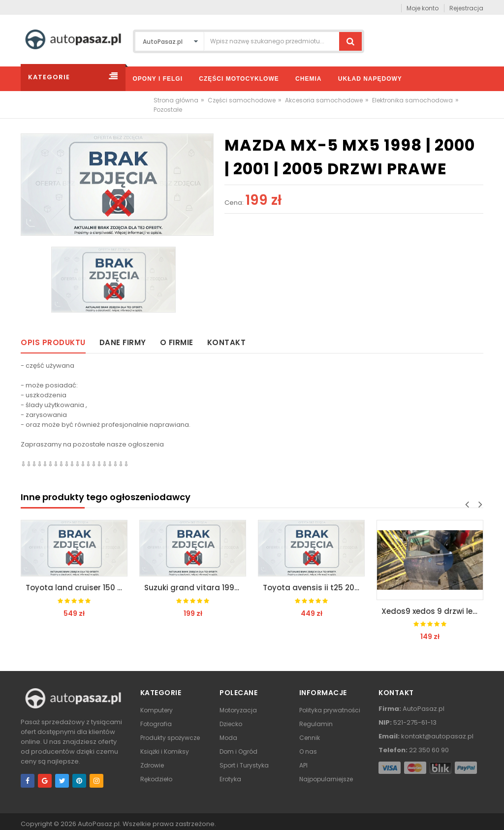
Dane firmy (123, 342)
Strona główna (176, 100)
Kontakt (227, 342)
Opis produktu (53, 342)
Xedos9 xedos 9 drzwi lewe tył (432, 611)
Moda (228, 738)
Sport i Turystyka (244, 765)
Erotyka (230, 779)
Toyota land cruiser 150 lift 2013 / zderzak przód (77, 588)
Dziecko (231, 724)
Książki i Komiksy (165, 751)
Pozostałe (168, 110)
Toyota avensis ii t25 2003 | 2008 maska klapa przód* (314, 588)
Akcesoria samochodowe (324, 100)
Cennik (310, 738)
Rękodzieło (156, 779)
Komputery (157, 710)
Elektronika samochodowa (412, 100)
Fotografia (156, 724)
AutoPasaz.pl (99, 824)
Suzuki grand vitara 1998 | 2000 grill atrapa (195, 588)
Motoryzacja (238, 710)
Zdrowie (152, 765)
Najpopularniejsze (326, 779)
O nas (308, 751)
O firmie (177, 342)
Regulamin (316, 724)
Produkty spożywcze (170, 738)
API (303, 765)
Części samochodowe (242, 100)
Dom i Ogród (238, 751)
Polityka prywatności (330, 710)
